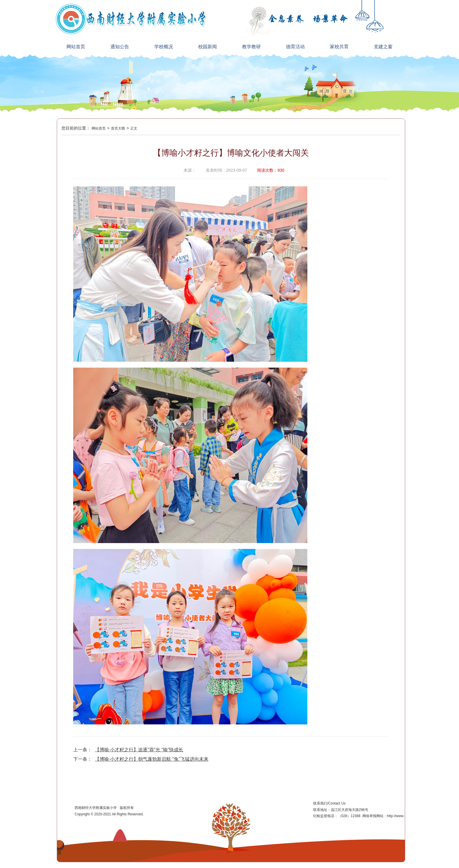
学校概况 (164, 47)
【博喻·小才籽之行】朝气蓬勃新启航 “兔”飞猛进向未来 (152, 759)
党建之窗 (383, 47)
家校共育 (339, 47)
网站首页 (76, 47)
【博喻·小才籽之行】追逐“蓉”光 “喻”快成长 (139, 750)
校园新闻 (208, 47)
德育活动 (295, 47)
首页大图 (118, 128)
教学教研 (251, 47)
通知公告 (120, 47)
